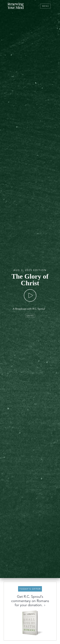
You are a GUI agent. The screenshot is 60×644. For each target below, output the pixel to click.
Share (30, 316)
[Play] (30, 295)
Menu (46, 6)
